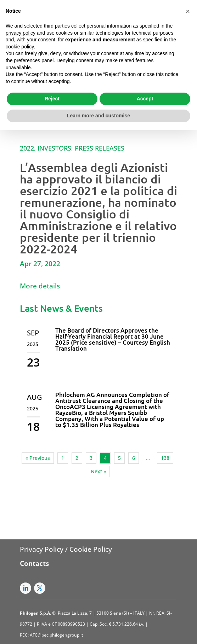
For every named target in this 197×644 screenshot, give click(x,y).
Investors (54, 148)
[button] (188, 11)
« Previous (38, 458)
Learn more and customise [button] (98, 116)
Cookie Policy (91, 549)
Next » (98, 471)
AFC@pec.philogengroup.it (57, 635)
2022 (27, 148)
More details (40, 286)
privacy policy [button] (21, 33)
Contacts (34, 563)
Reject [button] (52, 99)
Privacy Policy (42, 549)
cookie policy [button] (20, 47)
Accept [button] (145, 99)
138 (165, 458)
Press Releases (100, 148)
